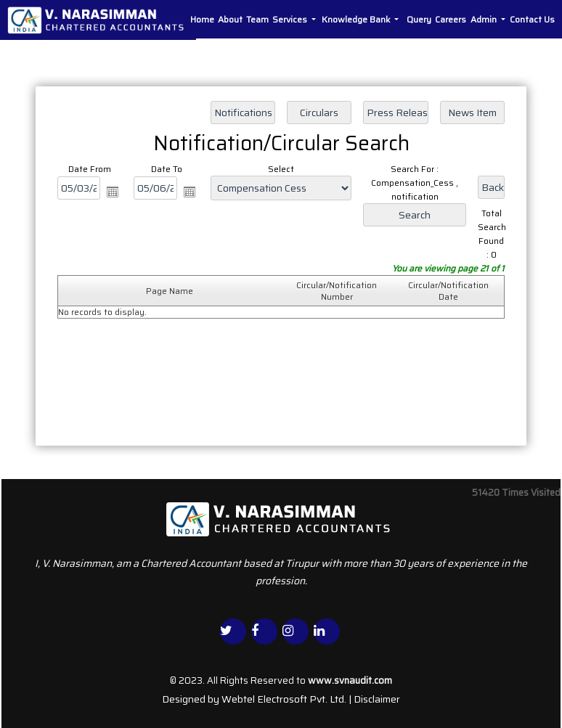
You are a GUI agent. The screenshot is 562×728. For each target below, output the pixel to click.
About (230, 19)
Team (257, 19)
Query (419, 19)
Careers (451, 19)
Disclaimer (377, 699)
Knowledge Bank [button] (357, 19)
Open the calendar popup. (113, 192)
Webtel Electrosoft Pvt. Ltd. (284, 699)
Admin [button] (485, 19)
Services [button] (291, 19)
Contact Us (532, 19)
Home (202, 19)
